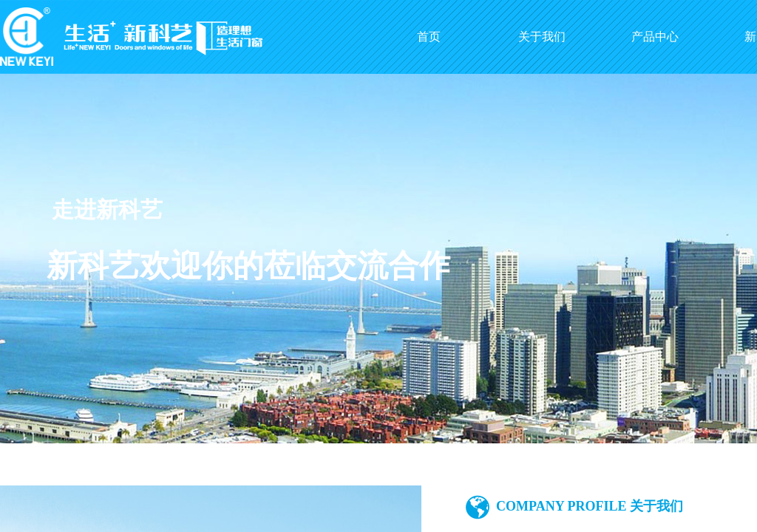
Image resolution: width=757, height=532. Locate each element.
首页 (429, 37)
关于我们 (542, 37)
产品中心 (655, 37)
